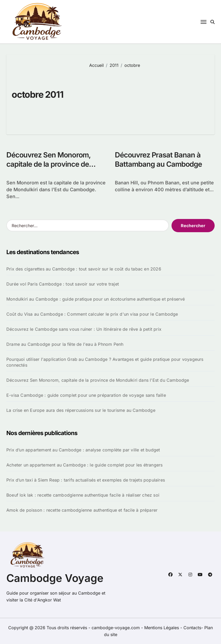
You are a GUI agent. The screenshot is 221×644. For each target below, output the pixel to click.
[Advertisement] (148, 97)
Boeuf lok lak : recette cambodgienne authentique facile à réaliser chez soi (83, 495)
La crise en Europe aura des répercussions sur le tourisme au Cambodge (81, 410)
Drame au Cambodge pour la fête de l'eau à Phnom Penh (65, 344)
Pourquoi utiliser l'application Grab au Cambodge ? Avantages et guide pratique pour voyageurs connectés (105, 362)
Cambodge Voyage (55, 578)
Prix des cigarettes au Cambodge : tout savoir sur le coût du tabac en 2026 (84, 269)
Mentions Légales (162, 628)
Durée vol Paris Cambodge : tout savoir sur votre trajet (63, 284)
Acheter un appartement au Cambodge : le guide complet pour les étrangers (84, 465)
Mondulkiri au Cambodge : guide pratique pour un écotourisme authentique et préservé (96, 299)
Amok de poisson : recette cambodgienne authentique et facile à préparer (82, 510)
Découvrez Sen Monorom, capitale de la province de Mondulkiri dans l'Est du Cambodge (98, 380)
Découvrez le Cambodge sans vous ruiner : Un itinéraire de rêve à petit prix (84, 329)
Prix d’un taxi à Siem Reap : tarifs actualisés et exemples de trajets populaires (86, 480)
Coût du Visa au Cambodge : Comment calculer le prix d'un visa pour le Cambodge (92, 314)
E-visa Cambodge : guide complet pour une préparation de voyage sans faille (86, 395)
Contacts (192, 628)
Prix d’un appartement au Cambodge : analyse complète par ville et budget (83, 450)
